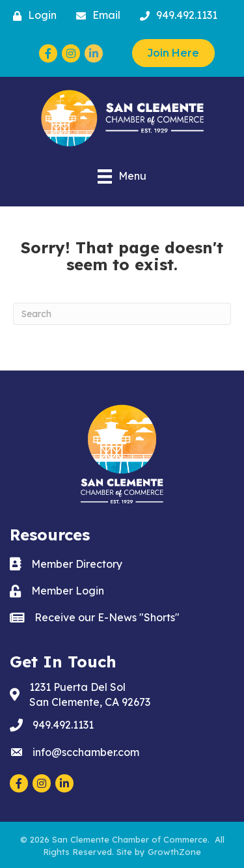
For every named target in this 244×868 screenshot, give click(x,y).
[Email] (95, 15)
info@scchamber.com (86, 752)
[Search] (122, 314)
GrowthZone (174, 852)
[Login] (32, 15)
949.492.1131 (63, 725)
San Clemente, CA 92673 (90, 694)
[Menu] (122, 176)
